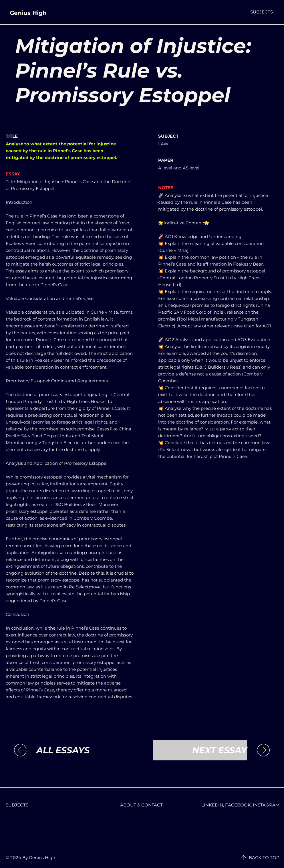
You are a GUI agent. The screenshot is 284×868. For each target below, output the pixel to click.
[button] (262, 12)
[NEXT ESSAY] (200, 750)
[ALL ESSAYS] (83, 750)
